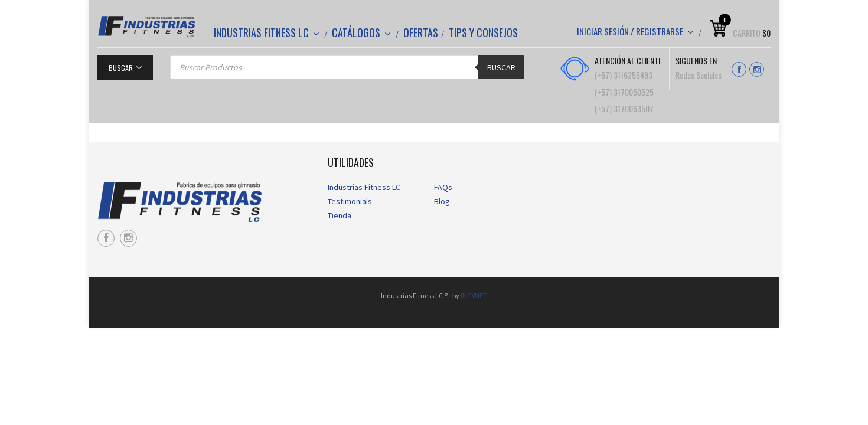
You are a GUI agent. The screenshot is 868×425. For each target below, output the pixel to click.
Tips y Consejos (483, 32)
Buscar (121, 68)
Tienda (340, 215)
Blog (442, 201)
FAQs (443, 187)
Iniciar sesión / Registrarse (635, 31)
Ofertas (421, 32)
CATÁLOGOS (361, 32)
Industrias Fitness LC (267, 32)
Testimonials (350, 201)
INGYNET (474, 295)
